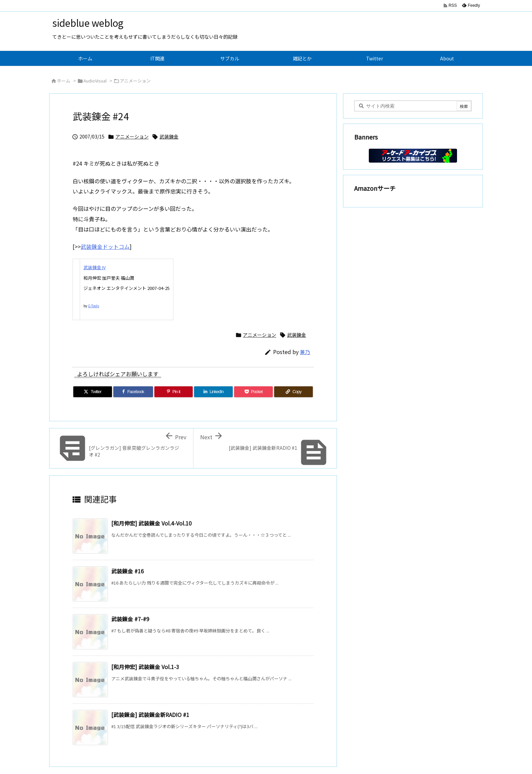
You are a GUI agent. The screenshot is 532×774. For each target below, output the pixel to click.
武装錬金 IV (94, 267)
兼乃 (305, 352)
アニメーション (135, 81)
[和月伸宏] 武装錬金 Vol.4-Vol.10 (151, 523)
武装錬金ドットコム (105, 246)
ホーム (64, 81)
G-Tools (93, 306)
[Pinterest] (174, 392)
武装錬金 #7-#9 (130, 619)
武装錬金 (169, 136)
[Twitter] (93, 392)
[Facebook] (133, 392)
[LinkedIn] (213, 392)
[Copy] (293, 392)
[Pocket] (253, 392)
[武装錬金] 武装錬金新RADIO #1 (150, 715)
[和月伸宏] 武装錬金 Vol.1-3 (145, 667)
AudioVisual (95, 81)
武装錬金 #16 (128, 571)
